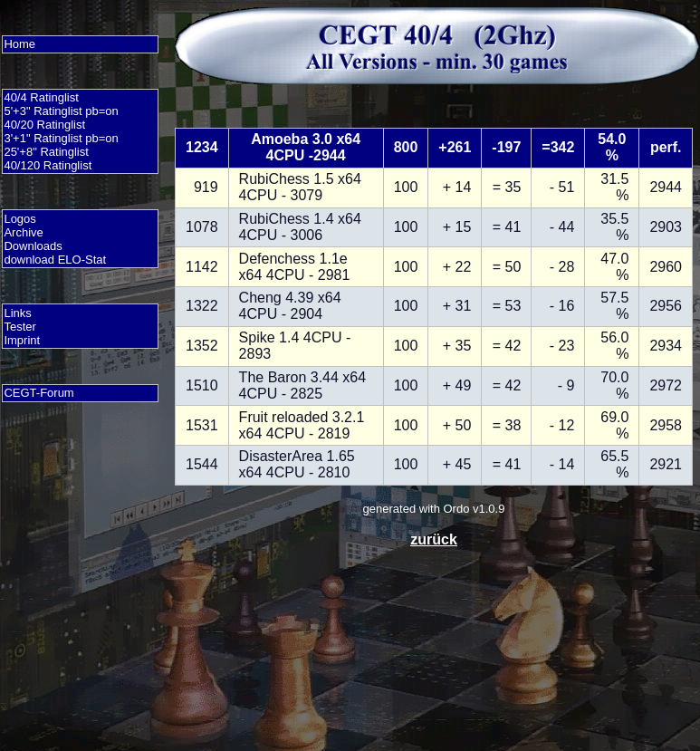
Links (17, 313)
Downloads (33, 246)
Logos (19, 219)
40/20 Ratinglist (44, 125)
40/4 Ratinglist (41, 97)
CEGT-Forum (38, 393)
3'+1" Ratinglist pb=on (61, 138)
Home (19, 44)
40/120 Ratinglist (48, 165)
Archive (23, 232)
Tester (19, 327)
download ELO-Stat (55, 260)
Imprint (22, 340)
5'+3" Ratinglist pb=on (61, 111)
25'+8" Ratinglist (46, 152)
